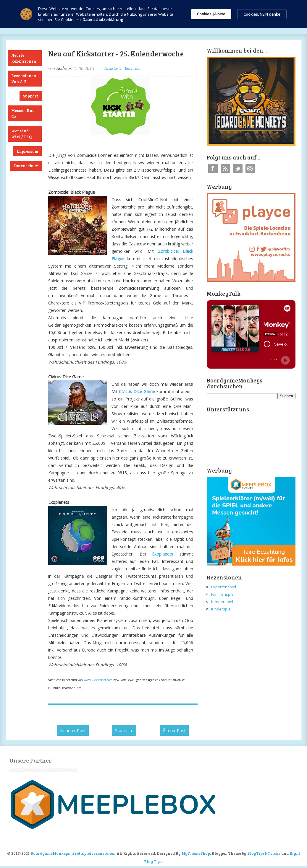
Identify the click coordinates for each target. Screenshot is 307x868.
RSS (225, 169)
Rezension (133, 68)
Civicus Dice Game (137, 391)
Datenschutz (26, 166)
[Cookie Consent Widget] (153, 14)
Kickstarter (113, 68)
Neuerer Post (73, 731)
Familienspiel (223, 594)
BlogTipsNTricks (264, 853)
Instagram (250, 169)
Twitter (238, 169)
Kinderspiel (221, 609)
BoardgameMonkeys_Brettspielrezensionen (73, 853)
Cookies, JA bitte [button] (211, 14)
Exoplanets (163, 554)
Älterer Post (174, 731)
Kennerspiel (222, 602)
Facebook (213, 169)
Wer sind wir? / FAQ (21, 134)
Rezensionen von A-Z (24, 79)
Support (31, 96)
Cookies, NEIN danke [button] (262, 14)
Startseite (124, 731)
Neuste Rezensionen (24, 58)
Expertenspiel (224, 587)
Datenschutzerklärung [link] (103, 19)
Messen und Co (23, 113)
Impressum (27, 151)
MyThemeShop (196, 853)
